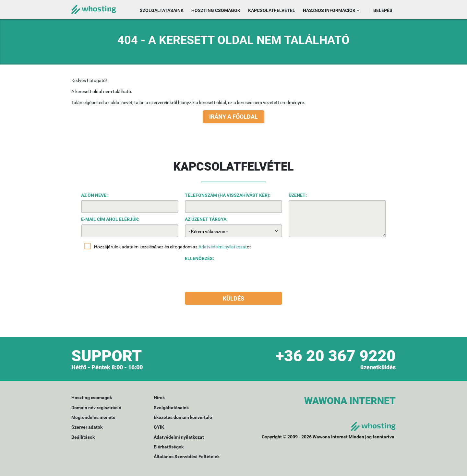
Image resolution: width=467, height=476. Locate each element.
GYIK (159, 427)
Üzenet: (298, 195)
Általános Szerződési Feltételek (187, 457)
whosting (94, 8)
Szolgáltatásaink (162, 10)
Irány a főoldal (233, 117)
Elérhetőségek (169, 447)
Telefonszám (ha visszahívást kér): (228, 195)
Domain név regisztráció (96, 408)
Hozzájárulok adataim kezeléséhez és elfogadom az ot (173, 247)
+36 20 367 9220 (336, 356)
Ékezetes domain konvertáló (183, 417)
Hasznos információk (331, 10)
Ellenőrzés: (199, 258)
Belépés (383, 10)
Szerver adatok (87, 427)
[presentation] (234, 276)
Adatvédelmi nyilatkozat (223, 247)
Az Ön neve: (94, 195)
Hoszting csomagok (216, 10)
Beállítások (83, 437)
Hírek (159, 398)
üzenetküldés (378, 367)
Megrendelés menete (93, 417)
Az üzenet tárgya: (206, 219)
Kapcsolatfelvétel (272, 10)
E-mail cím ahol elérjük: (110, 219)
